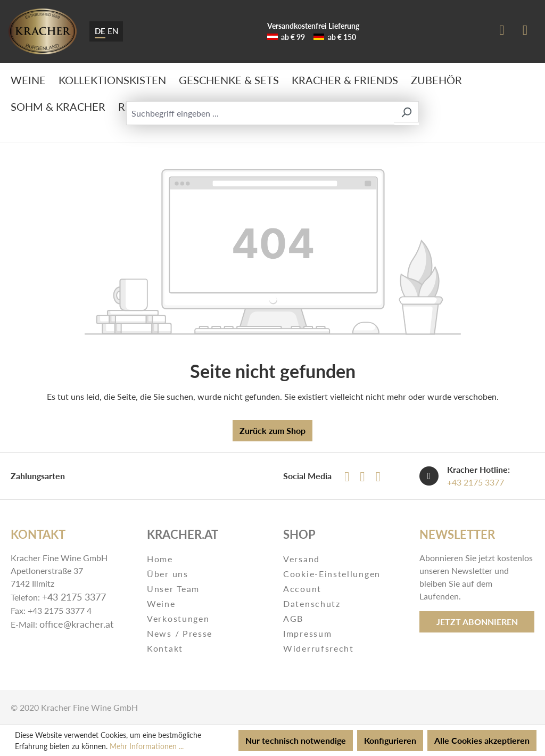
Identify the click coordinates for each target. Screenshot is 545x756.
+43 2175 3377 (476, 482)
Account (302, 589)
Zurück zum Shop (272, 430)
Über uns (168, 574)
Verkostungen (178, 618)
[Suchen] (406, 112)
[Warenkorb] (525, 31)
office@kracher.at (76, 624)
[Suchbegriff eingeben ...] (260, 113)
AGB (293, 618)
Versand (302, 559)
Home (160, 559)
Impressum (307, 633)
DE (100, 30)
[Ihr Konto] (502, 31)
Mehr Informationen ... (147, 746)
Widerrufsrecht (319, 648)
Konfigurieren (390, 740)
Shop (299, 534)
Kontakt (165, 648)
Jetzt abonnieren (477, 622)
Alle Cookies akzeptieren (482, 740)
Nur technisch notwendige (296, 740)
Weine (161, 603)
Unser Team (173, 589)
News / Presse (180, 633)
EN (113, 30)
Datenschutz (312, 603)
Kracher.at (183, 534)
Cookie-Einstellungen (332, 574)
